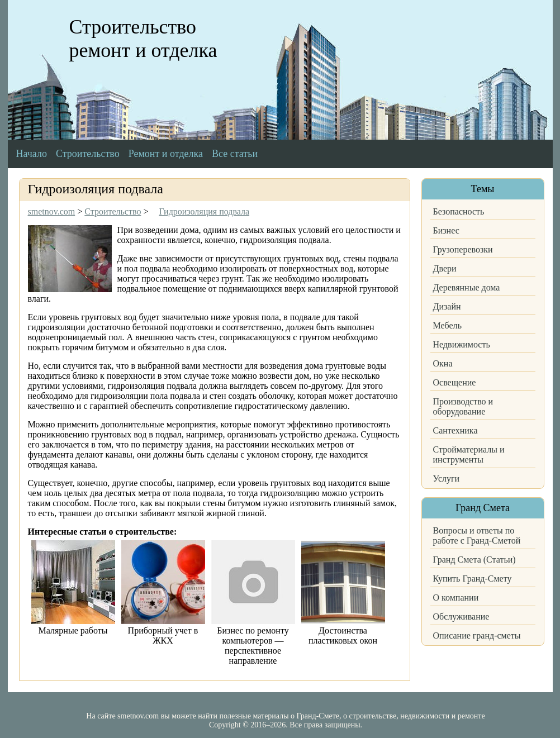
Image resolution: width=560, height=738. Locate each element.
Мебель (447, 325)
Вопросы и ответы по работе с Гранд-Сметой (477, 535)
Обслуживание (461, 616)
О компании (456, 597)
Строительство (88, 154)
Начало (32, 154)
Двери (445, 268)
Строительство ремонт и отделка (143, 39)
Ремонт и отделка (166, 154)
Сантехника (455, 430)
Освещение (455, 382)
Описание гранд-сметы (477, 635)
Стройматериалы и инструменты (469, 454)
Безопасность (459, 211)
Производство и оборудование (463, 406)
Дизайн (447, 306)
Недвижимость (462, 344)
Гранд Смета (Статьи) (474, 560)
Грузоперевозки (463, 249)
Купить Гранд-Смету (473, 579)
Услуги (447, 478)
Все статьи (235, 154)
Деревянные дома (467, 287)
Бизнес (446, 230)
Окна (443, 363)
